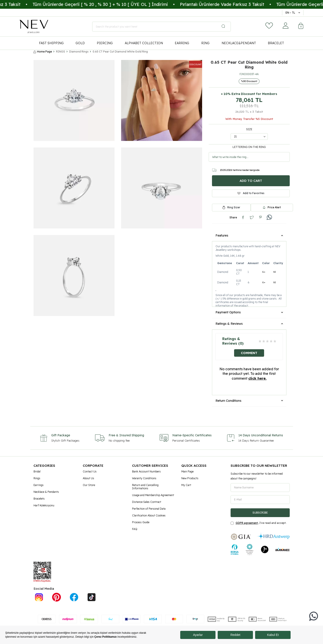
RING (205, 43)
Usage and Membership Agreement (153, 495)
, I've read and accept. (259, 523)
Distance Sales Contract (147, 502)
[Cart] (301, 26)
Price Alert (272, 207)
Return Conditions (249, 401)
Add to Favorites (251, 193)
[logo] (34, 26)
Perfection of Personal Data (149, 509)
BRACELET (276, 43)
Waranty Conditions (144, 478)
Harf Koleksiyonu (44, 505)
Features (249, 235)
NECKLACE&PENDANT (239, 43)
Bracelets (39, 499)
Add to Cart (251, 181)
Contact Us (90, 471)
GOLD (80, 43)
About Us (88, 478)
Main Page (187, 471)
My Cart (186, 485)
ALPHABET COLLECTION (144, 43)
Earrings (39, 485)
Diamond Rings (79, 52)
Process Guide (141, 522)
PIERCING (105, 43)
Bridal (37, 471)
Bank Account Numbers (146, 471)
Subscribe (260, 513)
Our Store (89, 485)
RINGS (61, 52)
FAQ (135, 529)
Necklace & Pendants (46, 492)
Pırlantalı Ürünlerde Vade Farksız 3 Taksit (234, 4)
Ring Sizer (234, 207)
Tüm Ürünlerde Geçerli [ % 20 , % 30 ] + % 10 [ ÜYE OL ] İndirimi (112, 4)
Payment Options (249, 312)
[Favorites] (269, 26)
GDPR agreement (247, 523)
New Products (190, 478)
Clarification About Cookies (149, 515)
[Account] (286, 26)
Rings (37, 478)
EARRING (182, 43)
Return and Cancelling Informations (145, 487)
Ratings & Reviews (249, 324)
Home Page (43, 52)
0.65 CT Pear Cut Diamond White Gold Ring (120, 52)
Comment (249, 353)
